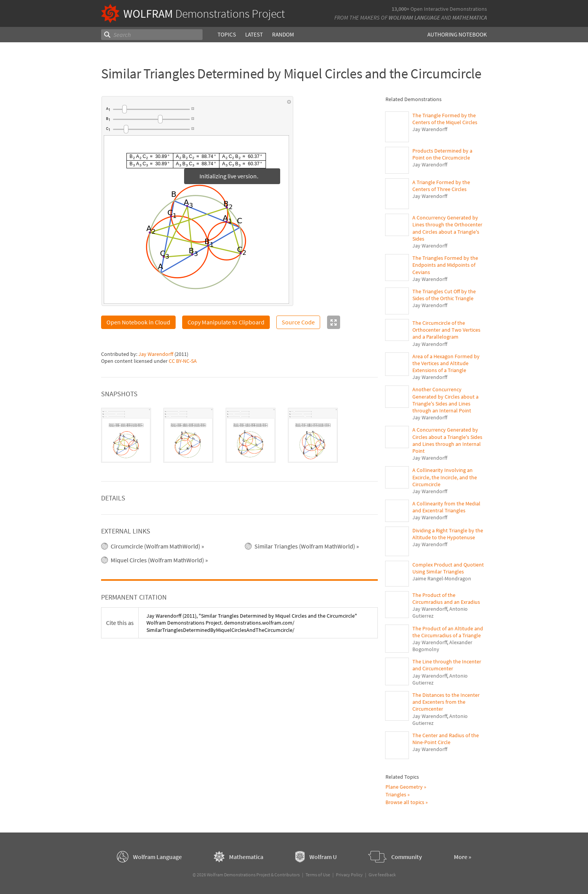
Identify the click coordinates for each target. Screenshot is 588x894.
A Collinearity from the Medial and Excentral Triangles (446, 507)
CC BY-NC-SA (183, 361)
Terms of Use (318, 875)
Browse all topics (405, 802)
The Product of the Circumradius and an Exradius (446, 598)
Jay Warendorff (156, 354)
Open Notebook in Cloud (138, 322)
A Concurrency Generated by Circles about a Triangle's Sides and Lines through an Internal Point (447, 440)
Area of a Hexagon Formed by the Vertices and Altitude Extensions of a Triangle (446, 363)
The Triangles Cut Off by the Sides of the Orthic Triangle (444, 295)
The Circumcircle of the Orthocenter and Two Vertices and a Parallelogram (446, 330)
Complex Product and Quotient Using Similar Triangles (448, 568)
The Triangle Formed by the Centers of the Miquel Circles (445, 119)
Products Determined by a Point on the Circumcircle (442, 154)
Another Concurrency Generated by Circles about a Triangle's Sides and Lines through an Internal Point (445, 400)
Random (283, 34)
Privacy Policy (349, 875)
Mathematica (470, 17)
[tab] (126, 435)
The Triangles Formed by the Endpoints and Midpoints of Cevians (445, 265)
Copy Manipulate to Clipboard (226, 322)
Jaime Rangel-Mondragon (442, 578)
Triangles (396, 794)
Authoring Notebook (457, 34)
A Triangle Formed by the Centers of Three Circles (441, 186)
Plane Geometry (404, 787)
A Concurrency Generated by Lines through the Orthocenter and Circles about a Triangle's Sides (447, 228)
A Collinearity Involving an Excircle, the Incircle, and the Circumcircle (445, 477)
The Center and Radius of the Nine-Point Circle (446, 739)
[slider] (151, 109)
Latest (254, 34)
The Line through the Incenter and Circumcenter (447, 665)
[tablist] (239, 435)
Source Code (298, 322)
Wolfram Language (414, 17)
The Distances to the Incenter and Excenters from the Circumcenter (446, 702)
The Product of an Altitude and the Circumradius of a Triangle (448, 632)
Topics (227, 34)
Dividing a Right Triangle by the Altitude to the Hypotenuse (448, 534)
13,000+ (400, 9)
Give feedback (382, 875)
